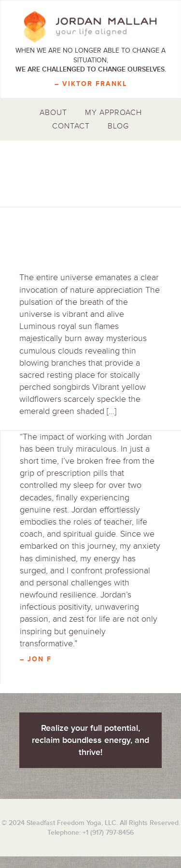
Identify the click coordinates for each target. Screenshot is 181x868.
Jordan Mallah (90, 27)
